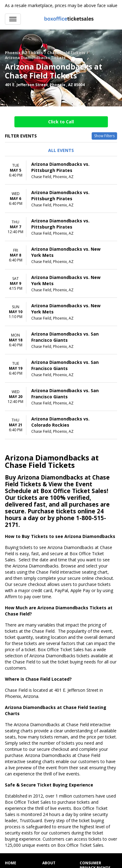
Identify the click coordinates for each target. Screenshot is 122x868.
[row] (61, 170)
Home (11, 863)
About (49, 863)
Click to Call (61, 122)
